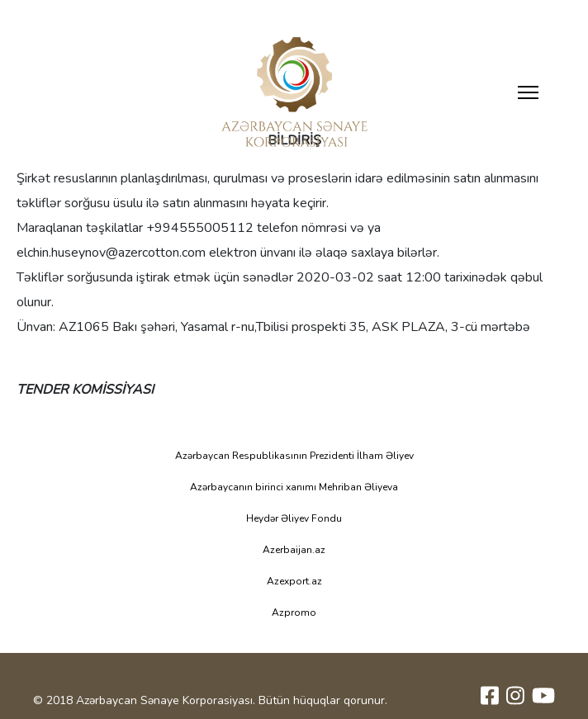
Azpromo (294, 613)
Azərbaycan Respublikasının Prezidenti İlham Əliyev (294, 456)
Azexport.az (294, 581)
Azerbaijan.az (294, 550)
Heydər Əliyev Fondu (294, 518)
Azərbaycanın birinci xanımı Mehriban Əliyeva (294, 487)
